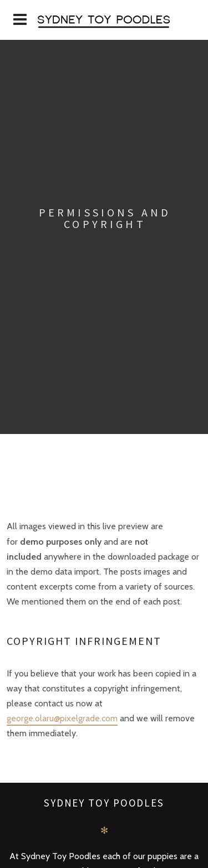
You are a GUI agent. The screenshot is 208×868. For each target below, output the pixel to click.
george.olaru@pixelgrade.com (62, 718)
